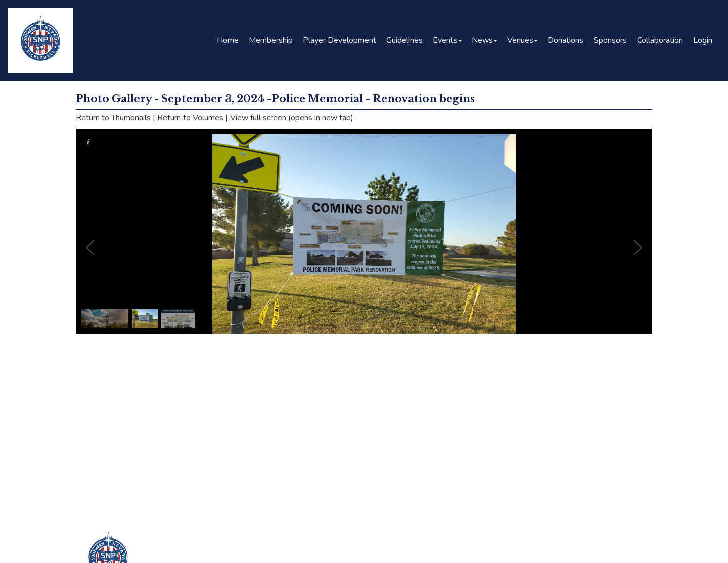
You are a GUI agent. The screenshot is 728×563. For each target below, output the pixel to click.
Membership (271, 40)
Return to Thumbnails (113, 118)
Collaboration (660, 40)
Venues (522, 40)
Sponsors (610, 40)
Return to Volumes (190, 118)
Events (447, 40)
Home (228, 40)
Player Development (339, 40)
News (484, 40)
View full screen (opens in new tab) (292, 118)
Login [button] (703, 40)
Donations (565, 40)
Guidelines (404, 40)
